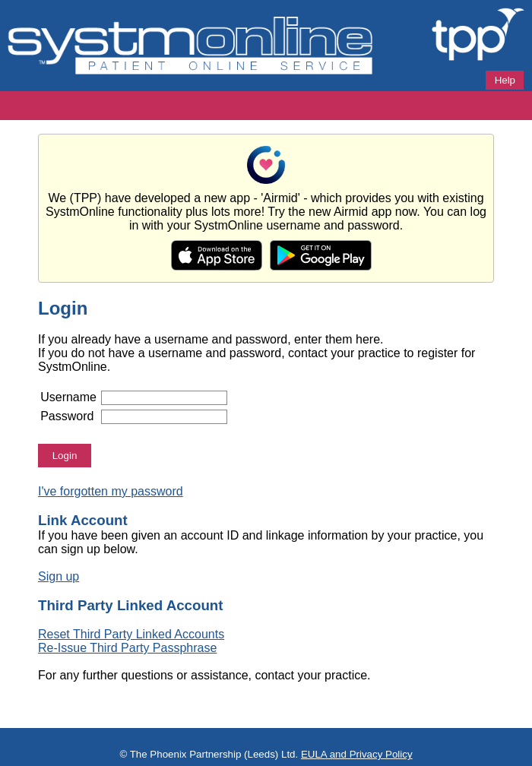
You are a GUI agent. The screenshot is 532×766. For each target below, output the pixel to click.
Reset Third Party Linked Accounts (131, 634)
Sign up (59, 576)
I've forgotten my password (111, 491)
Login (65, 456)
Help (505, 80)
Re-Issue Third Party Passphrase (127, 648)
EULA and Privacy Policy (357, 754)
